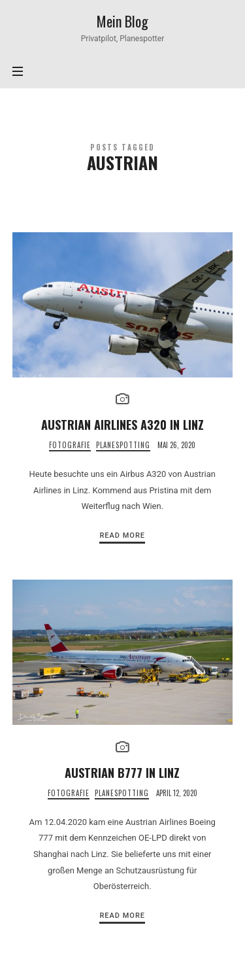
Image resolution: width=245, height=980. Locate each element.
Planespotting (123, 445)
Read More (122, 535)
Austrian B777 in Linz (122, 772)
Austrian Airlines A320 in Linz (122, 424)
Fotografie (70, 445)
